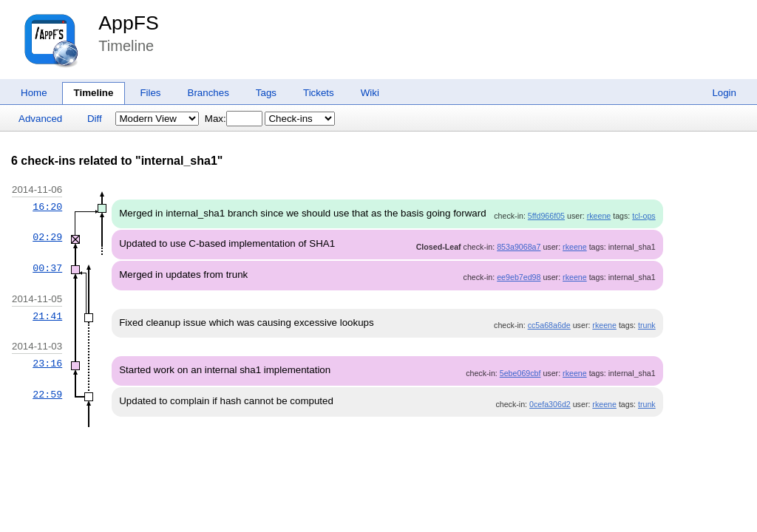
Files (150, 93)
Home (34, 93)
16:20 (47, 207)
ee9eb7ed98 (519, 277)
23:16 (47, 364)
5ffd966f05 (546, 216)
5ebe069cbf (520, 373)
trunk (647, 325)
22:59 (47, 395)
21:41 (47, 316)
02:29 (47, 237)
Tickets (319, 93)
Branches (208, 93)
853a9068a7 (519, 247)
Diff (95, 119)
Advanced (40, 119)
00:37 (47, 268)
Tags (266, 93)
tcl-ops (644, 216)
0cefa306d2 (550, 404)
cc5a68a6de (549, 325)
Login (724, 93)
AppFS (129, 23)
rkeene (599, 216)
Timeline (94, 93)
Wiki (370, 93)
